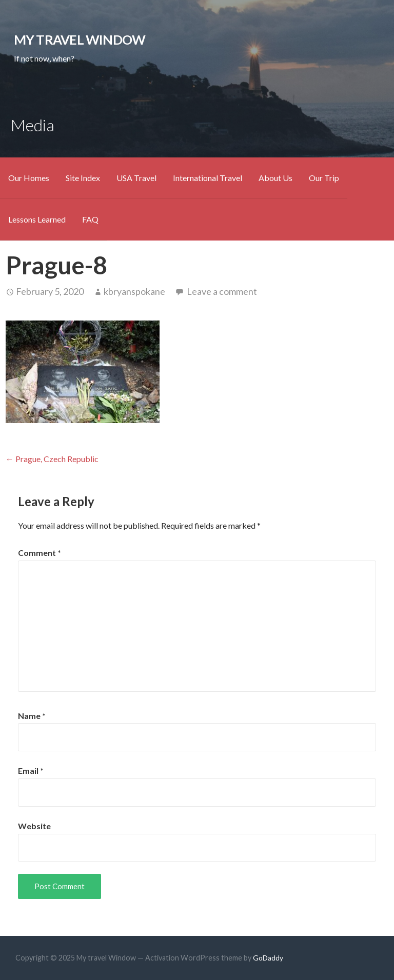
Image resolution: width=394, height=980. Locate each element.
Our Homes (29, 178)
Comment (40, 553)
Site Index (83, 178)
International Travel (208, 178)
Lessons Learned (37, 219)
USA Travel (136, 178)
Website (34, 826)
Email (31, 771)
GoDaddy (268, 958)
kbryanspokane (134, 291)
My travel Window (80, 39)
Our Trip (324, 178)
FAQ (90, 219)
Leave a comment (222, 291)
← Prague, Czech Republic (52, 459)
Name (32, 716)
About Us (275, 178)
